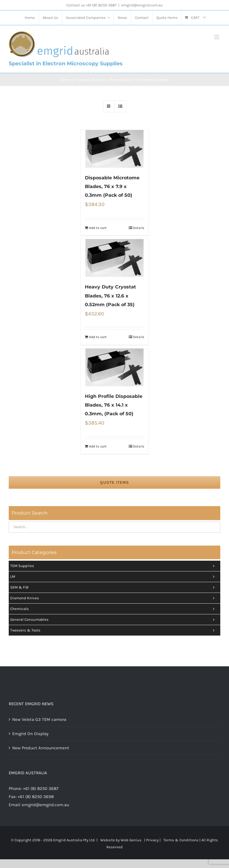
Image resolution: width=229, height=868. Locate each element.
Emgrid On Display (30, 734)
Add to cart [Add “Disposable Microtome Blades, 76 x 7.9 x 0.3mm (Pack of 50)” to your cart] (98, 228)
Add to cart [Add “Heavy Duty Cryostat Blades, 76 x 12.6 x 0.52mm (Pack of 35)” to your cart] (98, 337)
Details (138, 228)
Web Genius (131, 840)
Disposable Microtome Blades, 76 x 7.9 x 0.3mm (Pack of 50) (112, 186)
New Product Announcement (41, 748)
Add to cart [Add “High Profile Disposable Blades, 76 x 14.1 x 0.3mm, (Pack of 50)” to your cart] (98, 446)
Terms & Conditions (181, 840)
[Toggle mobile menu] (217, 37)
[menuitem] (30, 18)
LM (114, 577)
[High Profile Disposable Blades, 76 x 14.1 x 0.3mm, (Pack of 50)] (114, 367)
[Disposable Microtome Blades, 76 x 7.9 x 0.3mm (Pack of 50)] (114, 149)
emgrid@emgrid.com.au (142, 5)
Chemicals (114, 609)
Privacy (152, 840)
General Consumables (114, 620)
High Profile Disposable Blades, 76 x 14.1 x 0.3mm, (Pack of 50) (114, 405)
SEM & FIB (114, 587)
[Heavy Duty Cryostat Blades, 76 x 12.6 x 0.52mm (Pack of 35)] (114, 258)
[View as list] (120, 106)
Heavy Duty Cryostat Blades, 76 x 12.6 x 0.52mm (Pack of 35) (110, 296)
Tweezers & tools (114, 630)
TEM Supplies (114, 566)
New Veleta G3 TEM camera (39, 719)
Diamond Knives (114, 598)
